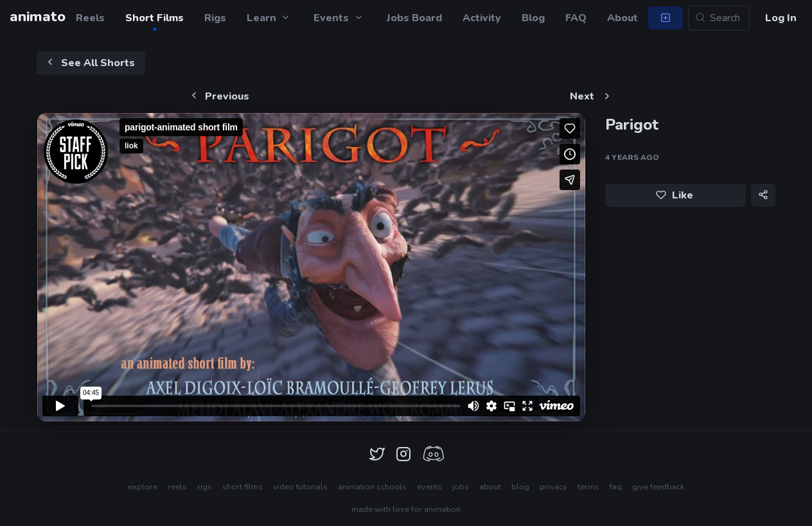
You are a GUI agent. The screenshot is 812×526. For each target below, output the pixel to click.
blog (520, 487)
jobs (461, 487)
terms (588, 487)
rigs (205, 487)
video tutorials (300, 487)
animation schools (372, 487)
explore (143, 487)
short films (243, 487)
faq (616, 487)
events (429, 487)
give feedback (658, 487)
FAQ (576, 18)
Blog (533, 18)
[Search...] (719, 18)
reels (177, 487)
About (622, 18)
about (490, 487)
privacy (553, 487)
